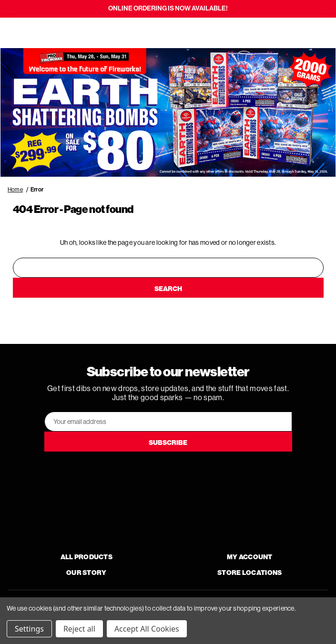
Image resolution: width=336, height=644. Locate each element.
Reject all (79, 629)
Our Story (87, 573)
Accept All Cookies (147, 629)
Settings (29, 629)
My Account (250, 557)
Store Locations (249, 573)
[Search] (34, 33)
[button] (168, 113)
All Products (87, 557)
